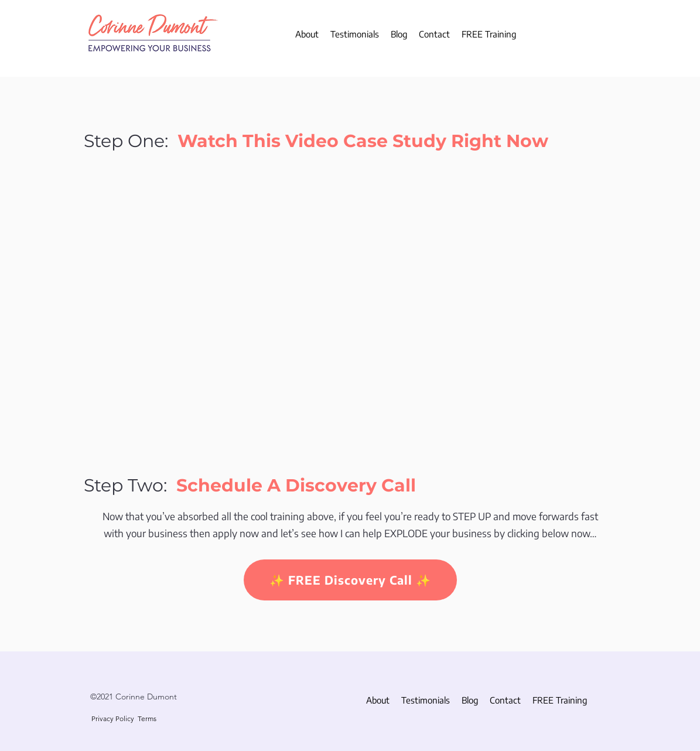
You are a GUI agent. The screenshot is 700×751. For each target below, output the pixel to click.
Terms (147, 718)
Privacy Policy (113, 718)
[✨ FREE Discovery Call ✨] (350, 580)
